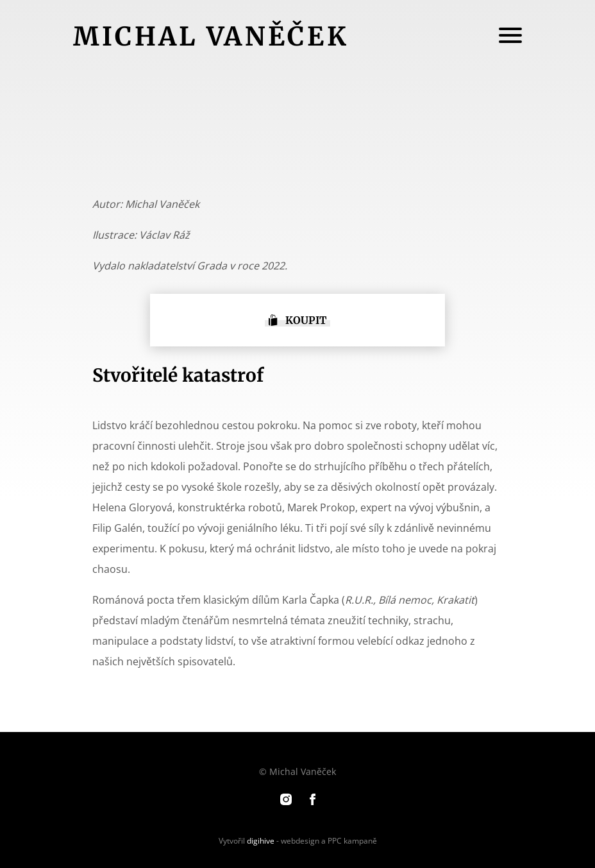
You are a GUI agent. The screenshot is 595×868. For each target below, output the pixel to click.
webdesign (300, 841)
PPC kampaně (352, 841)
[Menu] (510, 37)
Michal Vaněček (211, 37)
